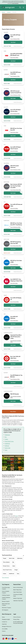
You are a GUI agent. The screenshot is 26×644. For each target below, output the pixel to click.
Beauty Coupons (6, 601)
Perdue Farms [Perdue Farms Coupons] (6, 566)
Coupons (9, 12)
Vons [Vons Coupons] (18, 574)
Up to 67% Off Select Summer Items (15, 111)
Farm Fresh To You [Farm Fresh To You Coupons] (7, 570)
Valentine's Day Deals (18, 601)
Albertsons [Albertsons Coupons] (20, 558)
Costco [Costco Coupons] (5, 574)
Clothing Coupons (6, 595)
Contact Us (5, 622)
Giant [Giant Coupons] (14, 566)
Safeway (7, 446)
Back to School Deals (18, 587)
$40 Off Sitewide (15, 394)
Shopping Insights (6, 619)
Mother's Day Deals (18, 598)
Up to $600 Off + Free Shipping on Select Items (16, 280)
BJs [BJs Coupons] (13, 562)
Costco (6, 439)
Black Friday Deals (17, 590)
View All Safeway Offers (15, 76)
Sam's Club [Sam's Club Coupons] (12, 558)
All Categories (5, 610)
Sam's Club (8, 448)
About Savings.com (7, 614)
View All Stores (5, 578)
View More (13, 412)
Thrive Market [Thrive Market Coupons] (6, 562)
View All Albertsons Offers (15, 227)
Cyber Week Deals (17, 592)
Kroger (16, 516)
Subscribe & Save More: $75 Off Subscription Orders (16, 337)
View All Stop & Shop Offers (16, 190)
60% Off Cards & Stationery (15, 167)
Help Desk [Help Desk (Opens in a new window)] (4, 624)
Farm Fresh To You (9, 441)
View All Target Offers (15, 302)
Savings (4, 12)
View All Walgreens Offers (15, 95)
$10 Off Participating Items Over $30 (16, 243)
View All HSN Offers (14, 265)
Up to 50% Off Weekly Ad (16, 299)
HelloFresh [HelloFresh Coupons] (12, 574)
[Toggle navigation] (23, 7)
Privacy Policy (16, 619)
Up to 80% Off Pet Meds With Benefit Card (16, 55)
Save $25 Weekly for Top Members (16, 376)
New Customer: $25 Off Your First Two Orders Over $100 (16, 186)
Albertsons (7, 435)
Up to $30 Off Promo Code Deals (15, 73)
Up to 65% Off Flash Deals (15, 36)
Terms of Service (15, 3)
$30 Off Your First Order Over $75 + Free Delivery (16, 224)
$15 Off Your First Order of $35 (16, 261)
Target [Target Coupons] (5, 558)
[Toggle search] (20, 7)
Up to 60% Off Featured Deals (16, 205)
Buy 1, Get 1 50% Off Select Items (15, 357)
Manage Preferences (7, 626)
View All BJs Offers (14, 283)
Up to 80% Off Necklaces (14, 318)
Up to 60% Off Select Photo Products (16, 148)
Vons (6, 450)
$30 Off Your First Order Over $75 (16, 129)
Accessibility (5, 629)
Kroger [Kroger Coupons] (16, 570)
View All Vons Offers (14, 58)
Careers (4, 631)
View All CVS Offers (14, 151)
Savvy (3, 617)
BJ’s (6, 437)
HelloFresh (7, 444)
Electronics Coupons (7, 608)
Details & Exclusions (18, 46)
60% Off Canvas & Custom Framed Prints (16, 92)
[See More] (23, 556)
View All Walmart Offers (15, 39)
